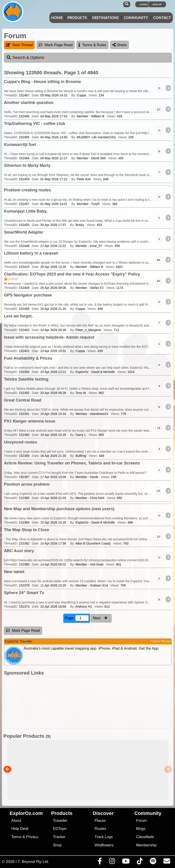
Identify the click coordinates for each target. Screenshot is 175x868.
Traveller (60, 821)
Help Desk (20, 829)
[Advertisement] (90, 703)
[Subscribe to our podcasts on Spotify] (153, 862)
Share (120, 45)
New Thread (19, 45)
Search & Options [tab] (25, 58)
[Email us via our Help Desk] (167, 862)
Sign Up (157, 4)
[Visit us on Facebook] (100, 862)
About (16, 821)
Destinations (105, 18)
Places (100, 821)
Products (77, 18)
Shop (57, 845)
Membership (146, 845)
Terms (16, 837)
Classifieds (145, 837)
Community (136, 18)
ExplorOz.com (26, 813)
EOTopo (60, 829)
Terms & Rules (93, 45)
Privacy (32, 837)
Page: (77, 618)
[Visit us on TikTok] (140, 862)
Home (57, 18)
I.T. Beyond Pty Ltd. (32, 862)
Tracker (59, 837)
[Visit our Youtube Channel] (126, 862)
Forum (141, 821)
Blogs (141, 829)
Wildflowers (104, 845)
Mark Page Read (56, 45)
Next (100, 618)
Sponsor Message (161, 641)
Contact (162, 18)
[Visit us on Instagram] (112, 862)
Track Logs (104, 837)
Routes (100, 829)
